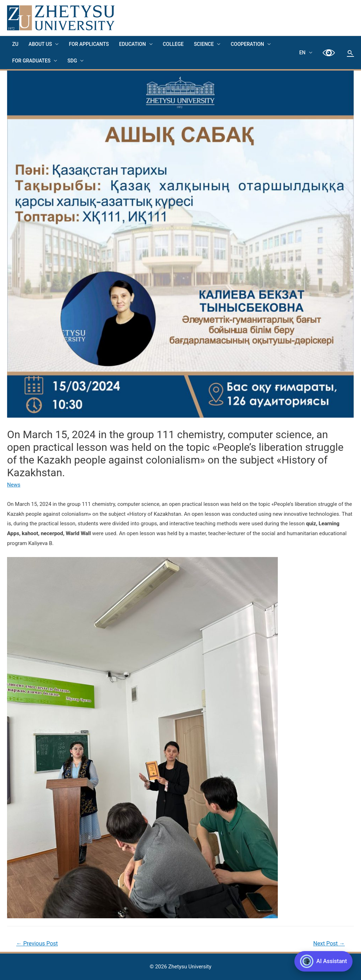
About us (40, 44)
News (14, 485)
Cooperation (245, 44)
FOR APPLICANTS (88, 44)
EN (303, 53)
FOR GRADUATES (31, 61)
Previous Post (37, 943)
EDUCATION (131, 44)
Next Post (329, 943)
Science (202, 44)
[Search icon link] (350, 53)
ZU (15, 44)
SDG (72, 61)
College (172, 44)
